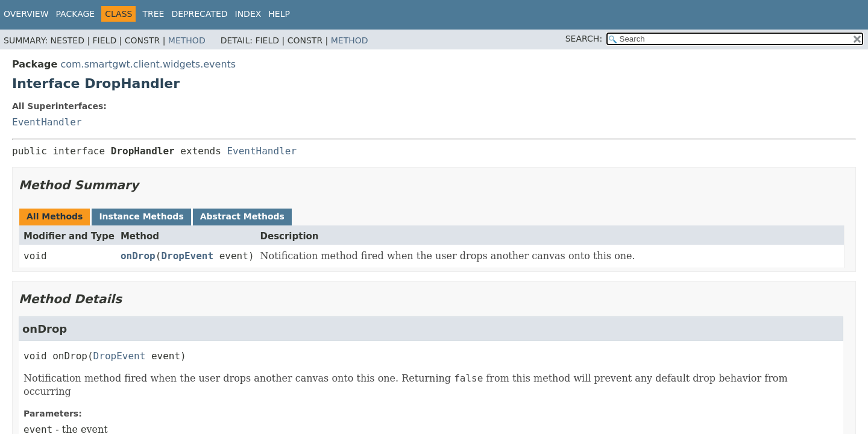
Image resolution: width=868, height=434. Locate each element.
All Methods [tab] (55, 216)
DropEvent (187, 256)
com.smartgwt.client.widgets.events (148, 64)
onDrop (138, 256)
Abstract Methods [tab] (242, 216)
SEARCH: (584, 39)
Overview (26, 14)
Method (187, 40)
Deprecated (199, 14)
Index (248, 14)
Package (76, 14)
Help (279, 14)
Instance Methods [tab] (141, 216)
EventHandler (47, 122)
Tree (153, 14)
